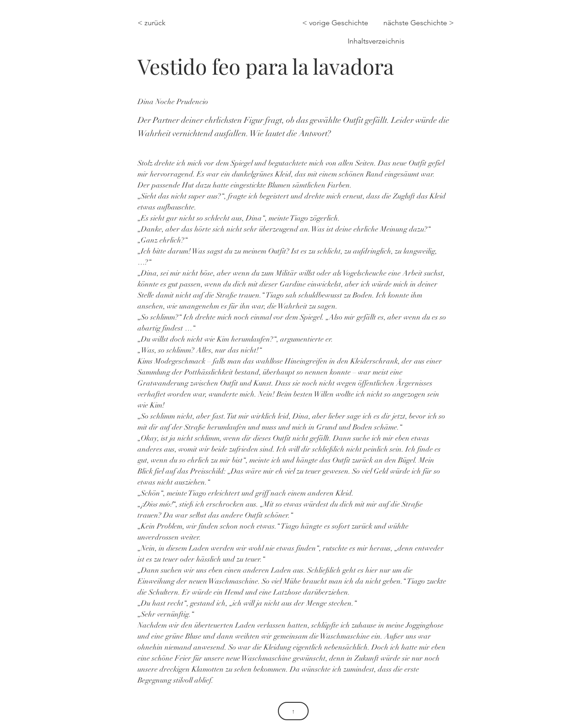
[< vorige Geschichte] (338, 23)
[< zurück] (157, 23)
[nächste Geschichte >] (419, 23)
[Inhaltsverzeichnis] (375, 41)
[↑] (293, 711)
